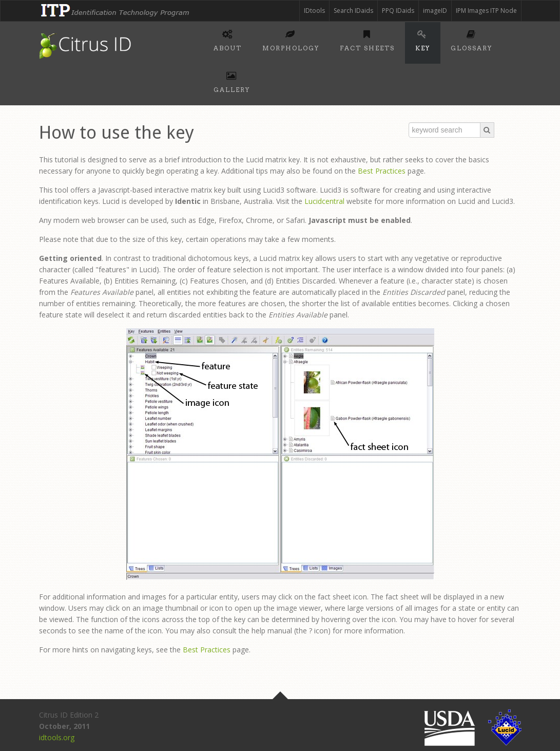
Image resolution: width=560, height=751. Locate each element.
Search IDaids (353, 11)
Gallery (232, 81)
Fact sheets (367, 39)
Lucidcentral (324, 201)
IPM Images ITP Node (486, 11)
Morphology (291, 39)
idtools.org (57, 737)
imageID (435, 11)
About (228, 39)
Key (423, 39)
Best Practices (382, 171)
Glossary (471, 39)
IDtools (314, 11)
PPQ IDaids (398, 11)
